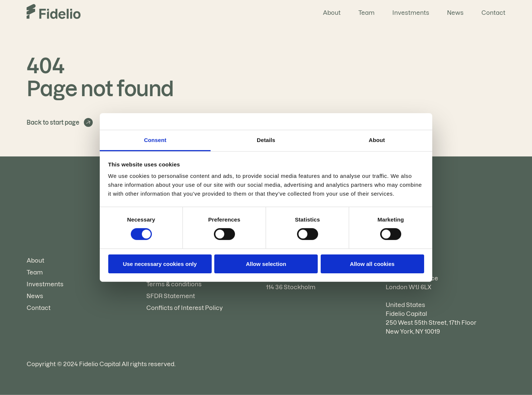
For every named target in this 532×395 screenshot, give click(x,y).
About (332, 13)
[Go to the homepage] (54, 13)
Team (366, 13)
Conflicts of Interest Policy (185, 308)
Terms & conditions (174, 284)
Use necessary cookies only (160, 264)
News (455, 13)
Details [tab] (266, 140)
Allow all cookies (372, 264)
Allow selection (266, 264)
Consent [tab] (155, 140)
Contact (493, 13)
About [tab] (377, 140)
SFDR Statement (171, 296)
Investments (411, 13)
